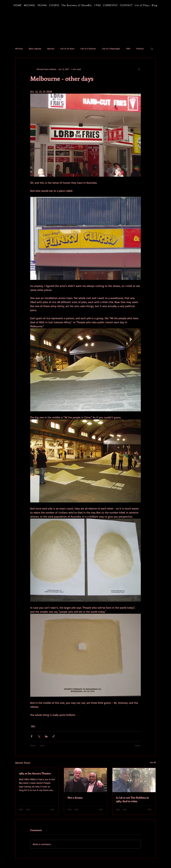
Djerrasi (51, 49)
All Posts (19, 49)
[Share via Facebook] (32, 736)
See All (153, 762)
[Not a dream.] (86, 780)
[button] (77, 5)
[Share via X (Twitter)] (39, 736)
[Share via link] (54, 736)
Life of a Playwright (111, 49)
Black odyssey (35, 49)
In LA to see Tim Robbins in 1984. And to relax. (132, 799)
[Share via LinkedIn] (46, 736)
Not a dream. (75, 798)
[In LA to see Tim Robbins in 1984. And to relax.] (134, 780)
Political (140, 49)
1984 (128, 49)
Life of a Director (88, 49)
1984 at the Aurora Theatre (35, 773)
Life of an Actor (67, 49)
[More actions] (139, 69)
